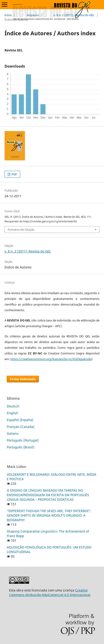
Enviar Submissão (23, 379)
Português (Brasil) (21, 447)
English (12, 413)
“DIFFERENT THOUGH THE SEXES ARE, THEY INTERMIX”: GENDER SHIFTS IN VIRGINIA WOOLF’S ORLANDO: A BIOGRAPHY (49, 515)
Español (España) (20, 420)
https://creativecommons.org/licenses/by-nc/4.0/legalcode (51, 359)
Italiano (13, 433)
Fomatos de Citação (21, 230)
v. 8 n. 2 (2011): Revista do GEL (74, 15)
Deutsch (13, 406)
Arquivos (33, 15)
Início (8, 15)
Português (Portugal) (23, 440)
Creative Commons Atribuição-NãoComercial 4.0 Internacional (50, 592)
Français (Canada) (21, 427)
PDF (14, 174)
